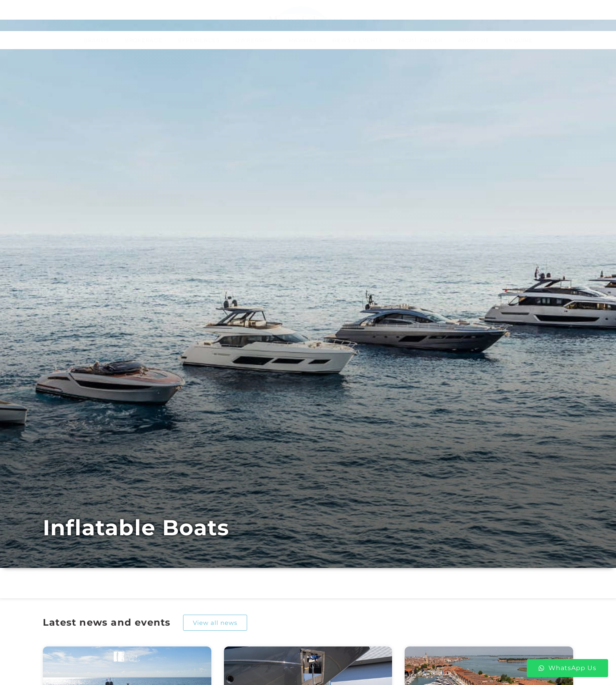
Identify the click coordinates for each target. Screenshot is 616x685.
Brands (96, 40)
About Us (474, 40)
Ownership (254, 40)
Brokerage (144, 40)
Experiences (199, 40)
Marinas (303, 40)
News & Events (357, 40)
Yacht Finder (420, 40)
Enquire (519, 40)
